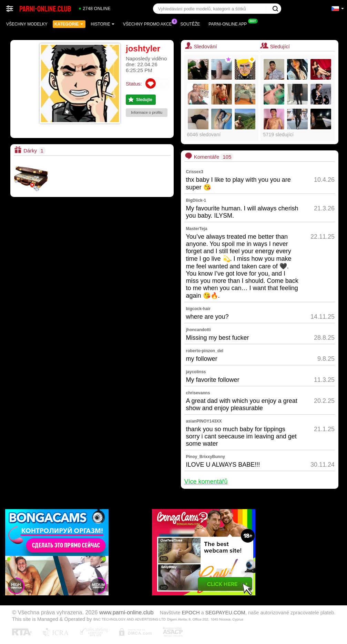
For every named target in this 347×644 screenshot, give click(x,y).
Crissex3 (195, 172)
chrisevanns (198, 393)
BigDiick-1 (196, 200)
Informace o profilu (147, 112)
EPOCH (191, 613)
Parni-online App (229, 23)
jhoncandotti (198, 330)
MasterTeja (197, 229)
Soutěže (190, 24)
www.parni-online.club (126, 612)
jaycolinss (196, 372)
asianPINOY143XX (204, 421)
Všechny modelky (27, 24)
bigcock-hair (198, 309)
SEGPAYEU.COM (225, 613)
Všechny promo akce (149, 23)
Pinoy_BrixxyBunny (206, 457)
